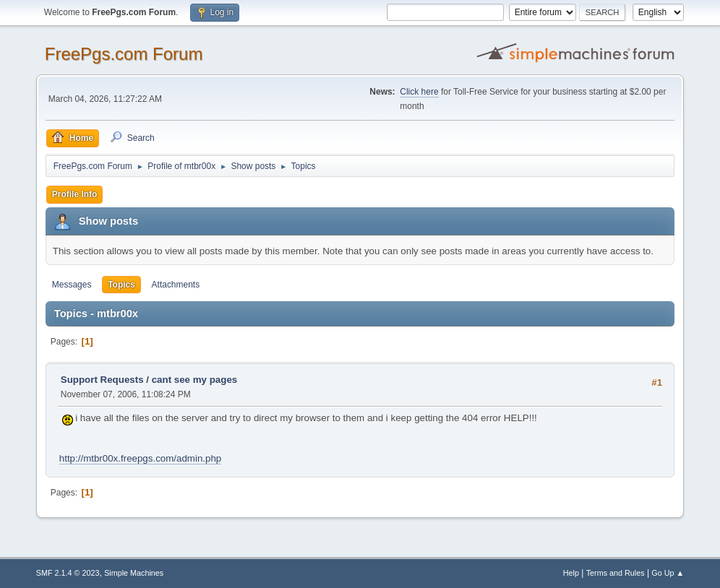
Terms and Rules (616, 573)
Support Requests (102, 380)
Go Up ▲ (668, 573)
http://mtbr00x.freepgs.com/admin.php (140, 458)
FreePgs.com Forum (124, 54)
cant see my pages (195, 380)
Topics (121, 285)
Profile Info (75, 194)
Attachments (176, 285)
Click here (419, 92)
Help (571, 573)
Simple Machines (134, 573)
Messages (72, 285)
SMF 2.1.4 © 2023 (68, 573)
